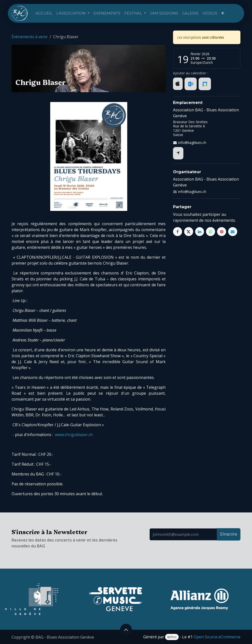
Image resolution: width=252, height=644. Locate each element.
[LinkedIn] (200, 232)
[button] (126, 630)
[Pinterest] (222, 232)
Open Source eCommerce (217, 637)
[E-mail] (233, 232)
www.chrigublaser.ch (74, 435)
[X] (189, 232)
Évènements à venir (30, 37)
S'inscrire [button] (229, 534)
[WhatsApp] (211, 232)
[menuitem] (44, 13)
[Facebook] (178, 232)
